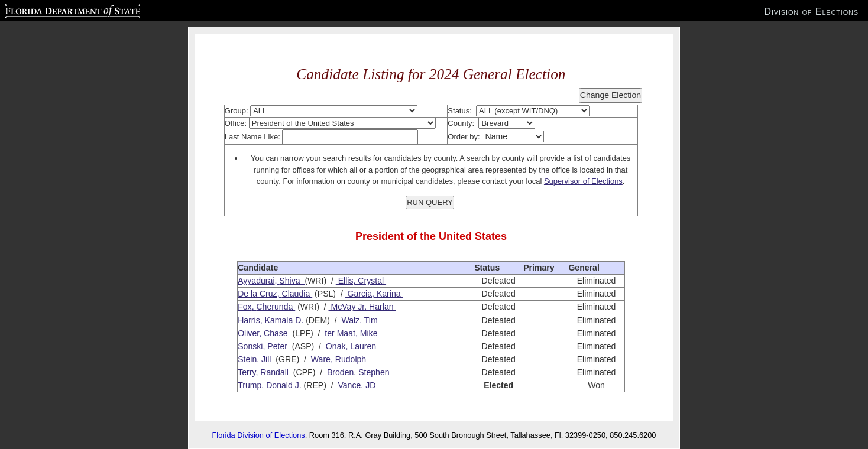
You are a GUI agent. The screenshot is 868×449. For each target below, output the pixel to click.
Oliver (248, 333)
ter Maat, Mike (351, 333)
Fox (244, 307)
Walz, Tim (359, 320)
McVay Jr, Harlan (362, 307)
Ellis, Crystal (361, 281)
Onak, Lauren (351, 346)
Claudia (296, 294)
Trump (250, 385)
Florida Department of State (49, 9)
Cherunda (274, 307)
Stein (247, 359)
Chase (276, 333)
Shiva (289, 281)
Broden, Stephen (358, 372)
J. (297, 385)
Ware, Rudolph (339, 359)
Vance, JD (357, 385)
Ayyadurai (256, 281)
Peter (277, 346)
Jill (266, 359)
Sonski (250, 346)
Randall (274, 372)
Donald (279, 385)
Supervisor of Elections (583, 181)
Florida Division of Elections (259, 435)
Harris (249, 320)
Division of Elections (811, 11)
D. (298, 320)
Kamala (279, 320)
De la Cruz (258, 294)
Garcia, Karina (374, 294)
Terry (247, 372)
